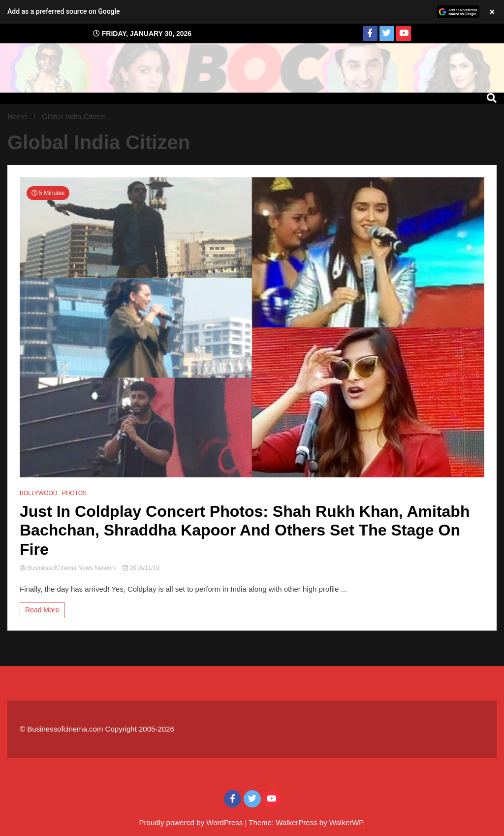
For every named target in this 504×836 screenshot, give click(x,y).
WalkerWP (346, 822)
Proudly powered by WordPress (192, 822)
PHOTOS (74, 493)
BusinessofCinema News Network (69, 568)
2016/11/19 (141, 568)
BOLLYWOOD (38, 493)
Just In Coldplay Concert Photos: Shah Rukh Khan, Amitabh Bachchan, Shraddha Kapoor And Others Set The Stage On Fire (245, 530)
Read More (42, 610)
